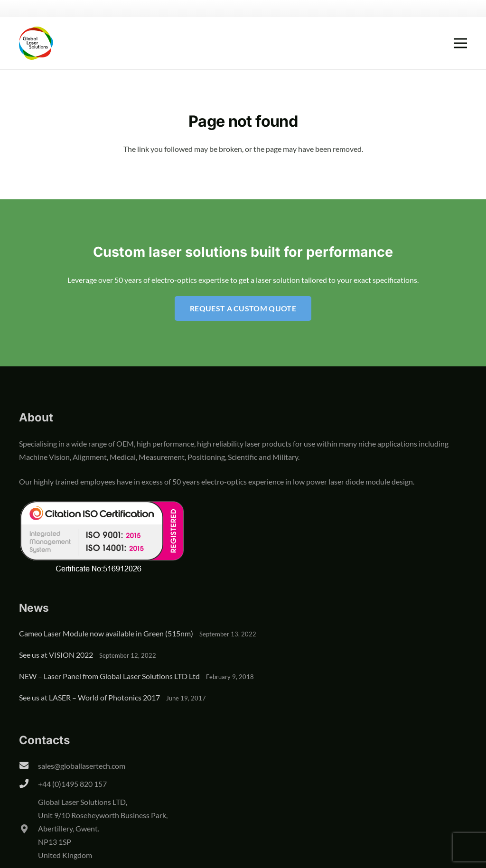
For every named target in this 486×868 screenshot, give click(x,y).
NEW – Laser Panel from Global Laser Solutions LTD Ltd (109, 676)
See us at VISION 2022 (56, 655)
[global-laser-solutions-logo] (36, 43)
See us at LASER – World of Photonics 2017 (89, 697)
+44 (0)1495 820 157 (72, 784)
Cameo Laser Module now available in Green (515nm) (106, 633)
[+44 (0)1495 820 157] (28, 784)
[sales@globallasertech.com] (28, 766)
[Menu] (460, 43)
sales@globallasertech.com (82, 766)
